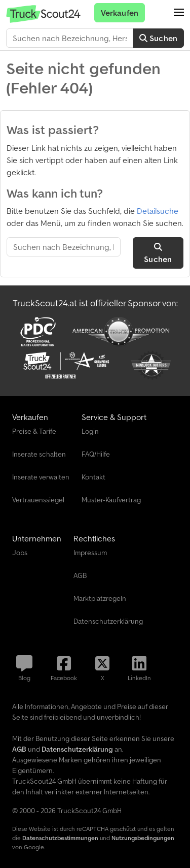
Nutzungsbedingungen (143, 838)
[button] (179, 13)
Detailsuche (158, 211)
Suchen (158, 38)
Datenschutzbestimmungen (60, 838)
